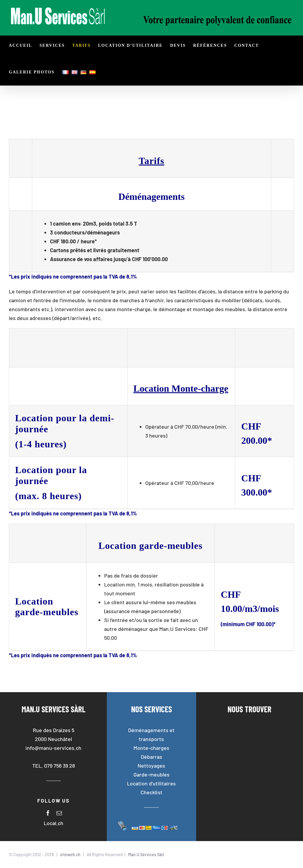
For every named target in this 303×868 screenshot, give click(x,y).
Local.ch (54, 823)
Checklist (151, 792)
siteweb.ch (70, 855)
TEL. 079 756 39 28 (54, 766)
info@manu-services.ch (53, 748)
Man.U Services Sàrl (146, 855)
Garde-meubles (151, 774)
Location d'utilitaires (151, 783)
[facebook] (48, 813)
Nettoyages (151, 766)
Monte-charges (151, 748)
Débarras (151, 757)
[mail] (59, 813)
